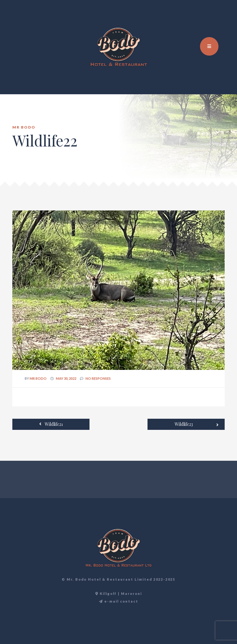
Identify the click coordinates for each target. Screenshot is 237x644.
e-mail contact (119, 601)
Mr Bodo (38, 378)
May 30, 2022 (66, 378)
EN (211, 19)
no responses (98, 378)
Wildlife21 (51, 424)
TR (218, 19)
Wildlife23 (197, 425)
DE (224, 19)
